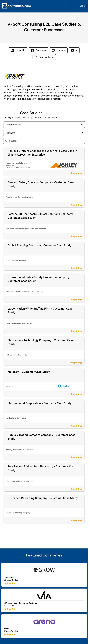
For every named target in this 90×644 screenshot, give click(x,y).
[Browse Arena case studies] (44, 626)
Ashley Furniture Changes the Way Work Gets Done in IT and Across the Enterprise (42, 153)
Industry (44, 133)
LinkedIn (18, 50)
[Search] (46, 141)
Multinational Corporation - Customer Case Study (40, 403)
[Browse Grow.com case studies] (44, 575)
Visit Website (44, 57)
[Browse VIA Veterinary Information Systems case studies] (44, 600)
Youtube (59, 50)
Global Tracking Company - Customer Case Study (39, 245)
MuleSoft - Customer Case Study (29, 372)
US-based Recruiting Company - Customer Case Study (43, 498)
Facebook (39, 50)
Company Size (44, 125)
